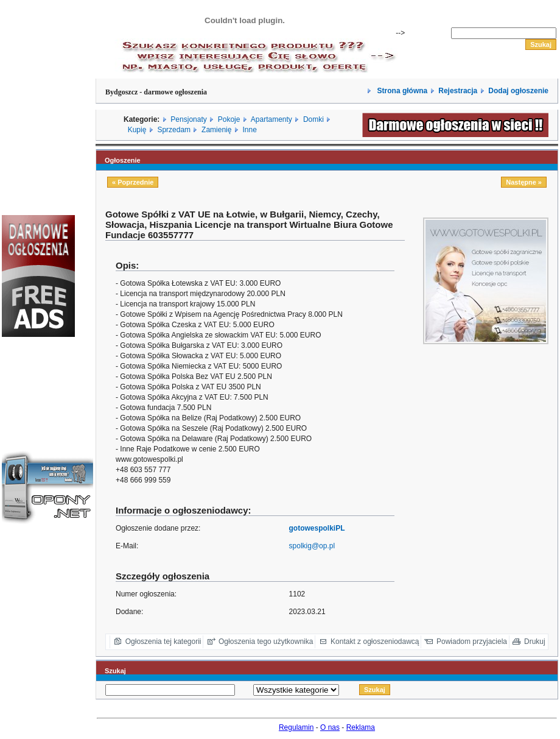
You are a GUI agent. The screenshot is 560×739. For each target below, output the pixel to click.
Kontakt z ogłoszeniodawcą (375, 642)
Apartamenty (271, 119)
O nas (330, 727)
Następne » (524, 182)
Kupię (137, 130)
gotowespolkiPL (317, 528)
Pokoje (229, 119)
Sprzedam (174, 130)
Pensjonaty (188, 119)
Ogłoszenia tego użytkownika (266, 642)
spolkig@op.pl (312, 546)
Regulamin (296, 727)
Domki (313, 119)
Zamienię (216, 130)
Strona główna (401, 91)
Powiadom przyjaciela (472, 642)
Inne (249, 130)
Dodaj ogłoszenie (518, 91)
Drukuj (535, 642)
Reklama (361, 727)
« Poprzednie (133, 182)
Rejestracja (458, 91)
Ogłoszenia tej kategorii (163, 642)
